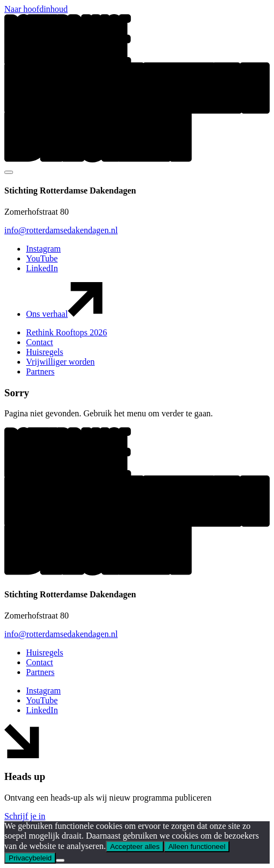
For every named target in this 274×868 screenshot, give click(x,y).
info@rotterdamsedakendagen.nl (61, 230)
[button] (137, 160)
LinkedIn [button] (42, 268)
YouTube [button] (42, 258)
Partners (40, 371)
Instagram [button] (43, 249)
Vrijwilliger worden (60, 362)
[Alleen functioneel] (60, 860)
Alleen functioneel (197, 847)
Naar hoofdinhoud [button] (36, 9)
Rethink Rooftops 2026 (66, 332)
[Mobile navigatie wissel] (9, 172)
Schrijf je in (25, 816)
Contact (40, 342)
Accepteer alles (135, 847)
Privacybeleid (30, 858)
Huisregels (44, 352)
